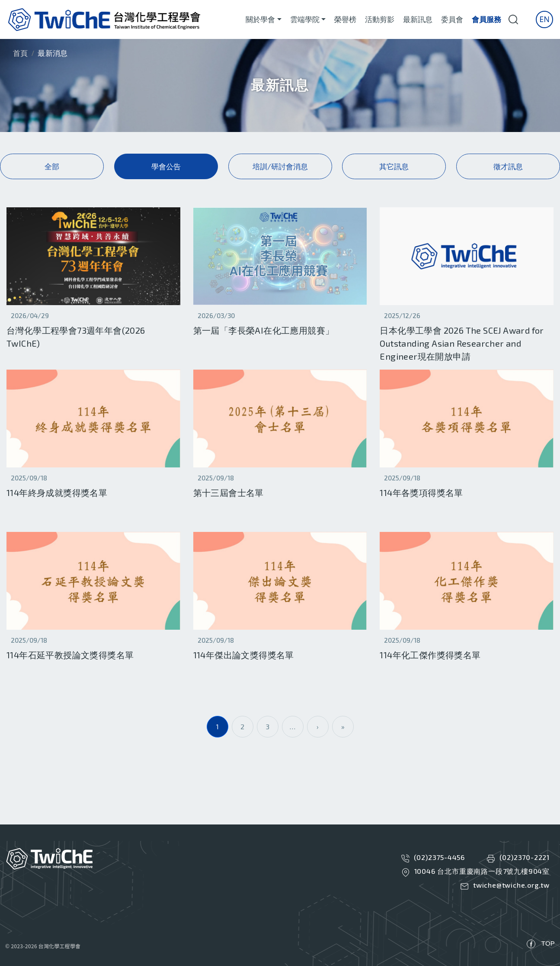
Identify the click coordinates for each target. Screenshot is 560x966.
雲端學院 (305, 19)
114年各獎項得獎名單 (421, 493)
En (544, 19)
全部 (52, 166)
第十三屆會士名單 (229, 493)
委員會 (452, 19)
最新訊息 (418, 19)
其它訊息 (394, 166)
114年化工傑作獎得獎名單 (430, 655)
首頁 (21, 53)
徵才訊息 (508, 166)
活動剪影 (380, 19)
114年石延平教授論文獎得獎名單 (70, 655)
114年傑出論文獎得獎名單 (244, 655)
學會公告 (166, 166)
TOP (548, 943)
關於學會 (260, 19)
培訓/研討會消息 (280, 166)
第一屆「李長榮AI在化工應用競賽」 (264, 330)
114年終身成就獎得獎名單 (57, 493)
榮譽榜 (345, 19)
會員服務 (486, 19)
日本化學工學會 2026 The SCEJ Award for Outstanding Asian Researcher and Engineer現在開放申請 (462, 343)
